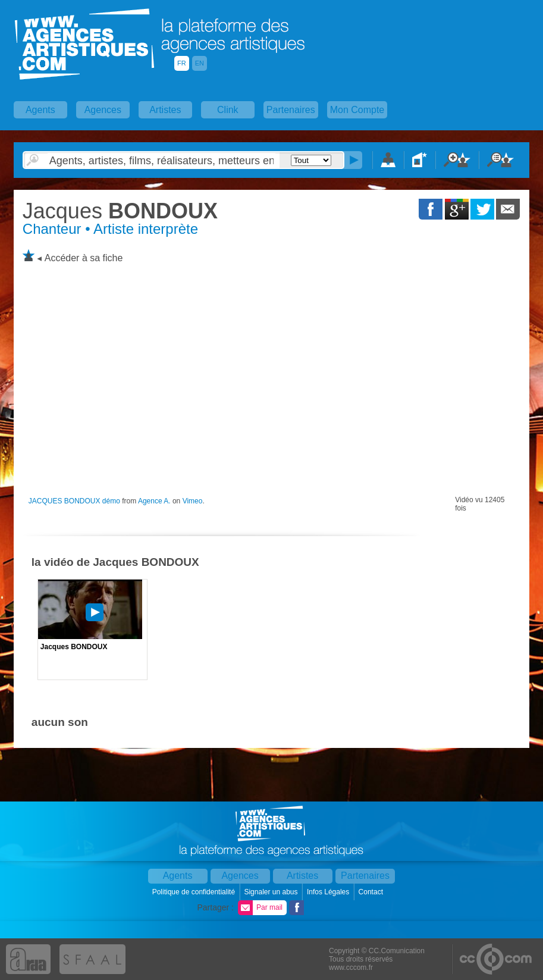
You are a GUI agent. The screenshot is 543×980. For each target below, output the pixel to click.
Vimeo (193, 501)
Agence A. (154, 501)
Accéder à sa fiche (84, 258)
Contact (372, 892)
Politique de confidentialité (195, 892)
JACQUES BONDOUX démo (74, 501)
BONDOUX (120, 211)
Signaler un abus (271, 892)
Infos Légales (329, 892)
